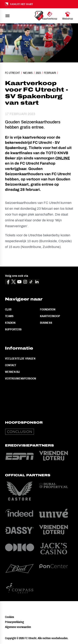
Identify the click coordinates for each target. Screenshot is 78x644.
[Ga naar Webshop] (68, 16)
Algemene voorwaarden (18, 627)
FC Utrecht (12, 73)
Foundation (48, 309)
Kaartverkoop (50, 316)
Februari (50, 73)
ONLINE (63, 158)
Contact (11, 365)
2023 (38, 73)
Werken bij (12, 372)
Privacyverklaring (14, 622)
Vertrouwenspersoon (20, 378)
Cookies (9, 617)
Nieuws (28, 73)
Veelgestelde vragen (20, 359)
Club (8, 309)
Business (46, 323)
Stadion (10, 323)
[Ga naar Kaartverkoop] (50, 16)
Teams (9, 316)
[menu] (7, 16)
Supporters (13, 329)
